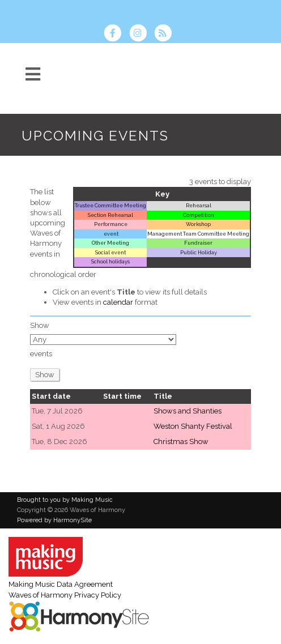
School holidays (110, 261)
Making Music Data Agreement (61, 584)
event (110, 234)
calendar (118, 302)
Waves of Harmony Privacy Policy (65, 595)
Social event (110, 252)
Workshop (198, 224)
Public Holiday (199, 252)
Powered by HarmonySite (54, 520)
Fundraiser (198, 243)
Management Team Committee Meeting (198, 234)
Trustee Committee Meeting (110, 205)
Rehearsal (199, 205)
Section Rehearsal (110, 215)
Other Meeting (110, 243)
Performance (111, 224)
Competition (199, 215)
